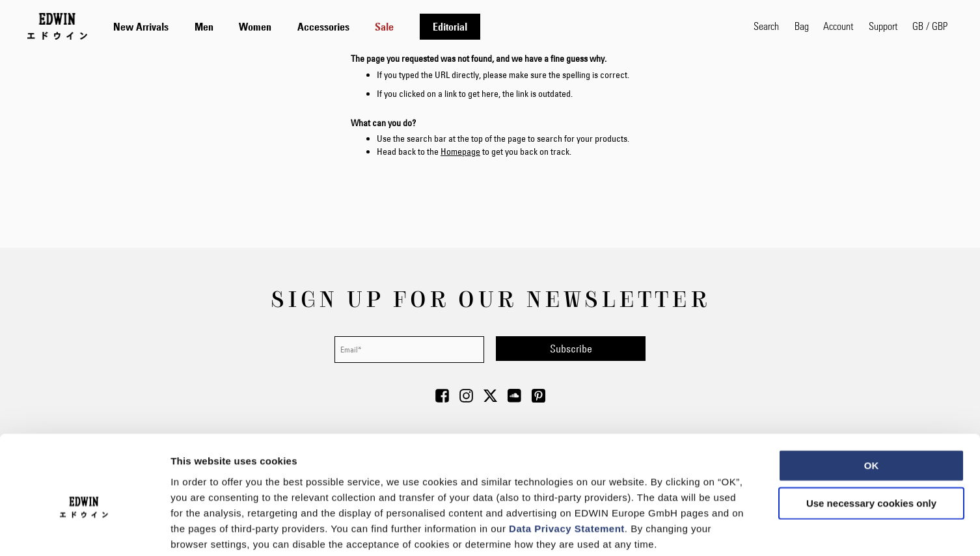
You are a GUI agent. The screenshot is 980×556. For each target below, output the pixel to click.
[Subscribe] (571, 349)
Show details (683, 530)
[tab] (420, 26)
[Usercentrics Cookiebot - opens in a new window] (84, 531)
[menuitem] (141, 27)
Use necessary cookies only (871, 437)
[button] (930, 26)
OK (872, 400)
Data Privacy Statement (567, 462)
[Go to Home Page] (57, 26)
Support (883, 26)
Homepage (460, 152)
